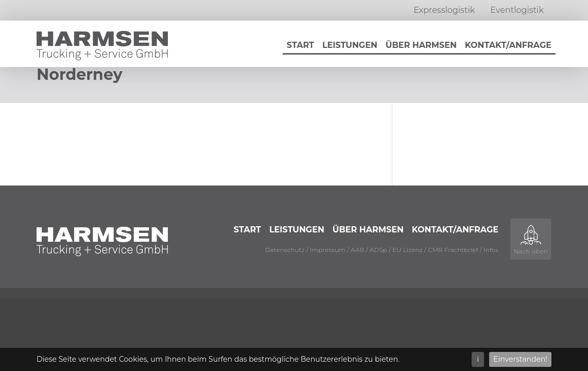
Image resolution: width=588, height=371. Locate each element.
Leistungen (350, 45)
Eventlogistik (517, 10)
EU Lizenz (408, 250)
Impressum (328, 250)
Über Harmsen (421, 45)
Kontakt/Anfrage (508, 45)
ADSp (378, 250)
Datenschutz (285, 250)
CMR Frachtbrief (453, 250)
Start (300, 45)
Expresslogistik (444, 10)
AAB (357, 250)
